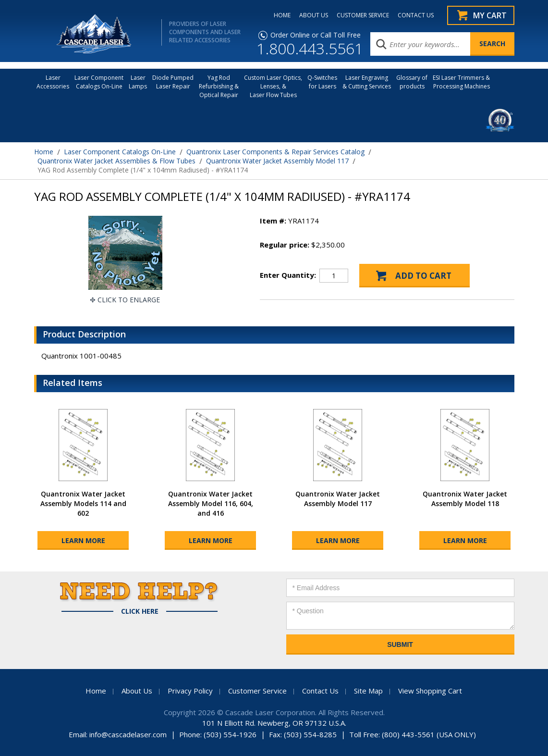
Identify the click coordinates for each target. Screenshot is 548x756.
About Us (137, 691)
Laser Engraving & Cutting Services (367, 82)
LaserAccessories (53, 82)
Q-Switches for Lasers (322, 82)
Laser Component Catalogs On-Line (99, 82)
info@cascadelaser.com (128, 734)
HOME (282, 15)
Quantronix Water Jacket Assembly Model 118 (465, 499)
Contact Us (320, 691)
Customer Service (257, 691)
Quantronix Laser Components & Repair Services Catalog (275, 152)
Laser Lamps (138, 82)
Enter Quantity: (288, 275)
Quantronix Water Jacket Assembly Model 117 (277, 161)
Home (44, 152)
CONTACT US (416, 15)
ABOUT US (314, 15)
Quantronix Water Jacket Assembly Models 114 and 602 (83, 503)
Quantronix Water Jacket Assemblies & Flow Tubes (116, 161)
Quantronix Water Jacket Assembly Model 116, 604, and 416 (211, 503)
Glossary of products (412, 82)
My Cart (490, 15)
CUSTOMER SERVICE (363, 15)
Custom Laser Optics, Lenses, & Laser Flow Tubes (273, 86)
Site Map (368, 691)
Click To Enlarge (129, 300)
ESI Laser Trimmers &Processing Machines (461, 82)
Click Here (140, 611)
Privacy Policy (190, 691)
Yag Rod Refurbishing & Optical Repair (219, 86)
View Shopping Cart (430, 691)
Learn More (83, 540)
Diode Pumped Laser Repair (173, 82)
